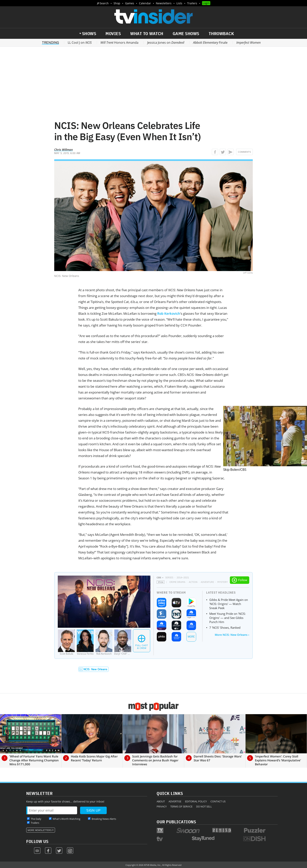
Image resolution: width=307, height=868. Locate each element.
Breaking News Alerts (104, 819)
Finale (210, 43)
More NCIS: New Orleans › (232, 635)
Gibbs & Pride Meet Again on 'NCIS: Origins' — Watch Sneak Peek (229, 604)
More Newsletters (40, 830)
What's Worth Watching (66, 819)
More (191, 637)
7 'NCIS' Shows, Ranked (225, 628)
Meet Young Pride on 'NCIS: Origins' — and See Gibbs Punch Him (228, 618)
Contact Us (218, 801)
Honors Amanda (119, 43)
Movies (113, 34)
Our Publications (176, 822)
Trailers (192, 3)
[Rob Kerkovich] (104, 642)
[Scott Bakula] (66, 642)
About (161, 801)
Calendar (145, 3)
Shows (89, 34)
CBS (159, 577)
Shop (117, 3)
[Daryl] (123, 642)
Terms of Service (181, 806)
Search (104, 3)
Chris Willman (64, 150)
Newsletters (164, 3)
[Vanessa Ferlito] (85, 642)
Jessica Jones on (166, 43)
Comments (244, 152)
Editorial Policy (196, 801)
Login (206, 3)
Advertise (175, 801)
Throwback (221, 34)
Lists (179, 3)
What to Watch (147, 34)
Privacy (162, 806)
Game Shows (186, 34)
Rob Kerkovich (169, 313)
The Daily (36, 819)
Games (130, 3)
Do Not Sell (204, 806)
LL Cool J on (80, 43)
